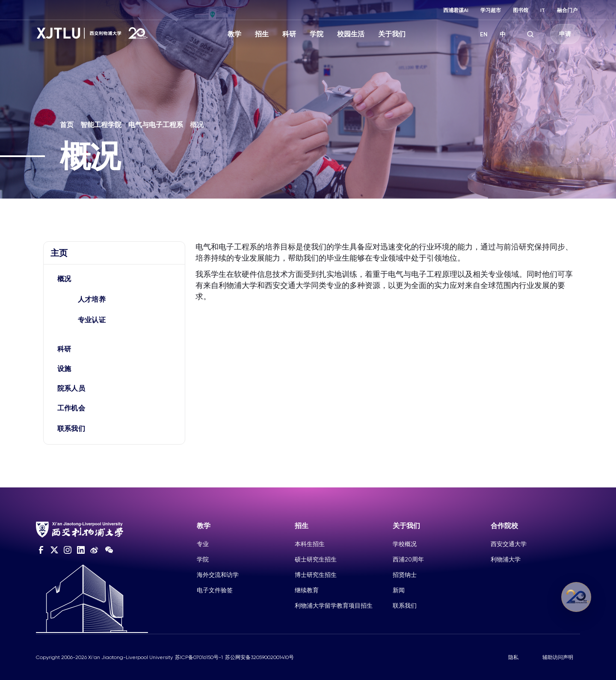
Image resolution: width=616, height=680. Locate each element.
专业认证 (92, 320)
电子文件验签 (215, 590)
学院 (317, 34)
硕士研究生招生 (316, 559)
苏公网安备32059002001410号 (259, 657)
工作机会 (71, 408)
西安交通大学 (509, 544)
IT (543, 10)
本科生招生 (310, 544)
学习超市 (491, 10)
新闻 (399, 590)
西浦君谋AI (456, 10)
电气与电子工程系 (156, 125)
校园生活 (351, 34)
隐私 (513, 657)
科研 (289, 34)
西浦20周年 (408, 559)
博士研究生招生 (316, 575)
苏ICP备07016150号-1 (199, 657)
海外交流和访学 (218, 575)
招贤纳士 (405, 575)
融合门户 (567, 10)
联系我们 (71, 429)
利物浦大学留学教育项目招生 (334, 606)
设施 (64, 369)
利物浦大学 (506, 559)
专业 (203, 544)
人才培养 (92, 299)
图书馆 (521, 10)
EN (484, 34)
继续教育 (307, 590)
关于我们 (392, 34)
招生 (262, 34)
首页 (67, 125)
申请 (565, 34)
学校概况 (405, 544)
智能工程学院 (101, 125)
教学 (234, 34)
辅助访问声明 (558, 657)
